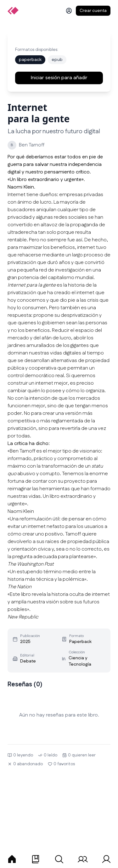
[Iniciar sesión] (69, 11)
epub (57, 60)
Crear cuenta (93, 11)
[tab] (12, 859)
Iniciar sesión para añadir (59, 78)
